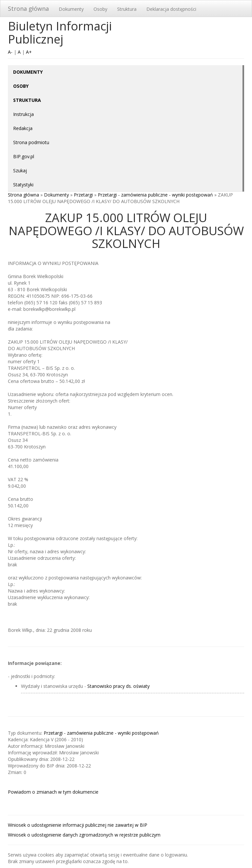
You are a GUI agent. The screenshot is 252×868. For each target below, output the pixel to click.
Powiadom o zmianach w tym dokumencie (53, 792)
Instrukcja (23, 114)
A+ (29, 52)
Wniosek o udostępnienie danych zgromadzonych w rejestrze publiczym (84, 835)
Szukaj (20, 170)
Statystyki (23, 185)
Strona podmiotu (31, 142)
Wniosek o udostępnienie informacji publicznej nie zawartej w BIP (78, 825)
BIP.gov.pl (24, 156)
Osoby (100, 9)
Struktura (127, 9)
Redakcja (23, 128)
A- (10, 52)
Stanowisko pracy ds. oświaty (118, 686)
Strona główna (28, 9)
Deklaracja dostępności (171, 9)
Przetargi (83, 195)
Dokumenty (71, 9)
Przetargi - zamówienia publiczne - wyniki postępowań (155, 195)
